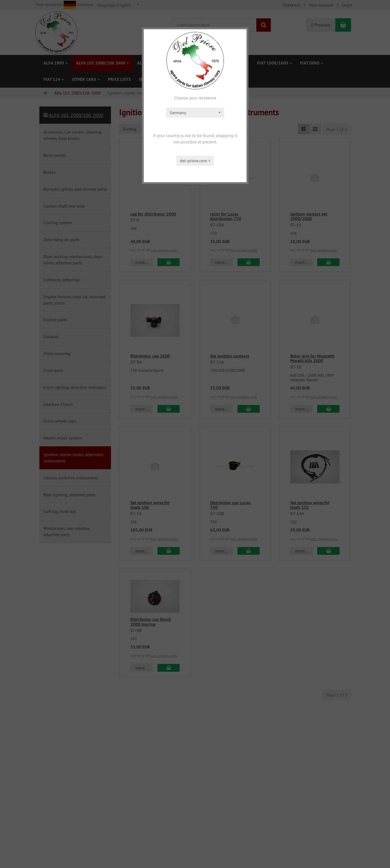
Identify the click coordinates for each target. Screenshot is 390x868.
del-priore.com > (195, 161)
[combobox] (195, 113)
